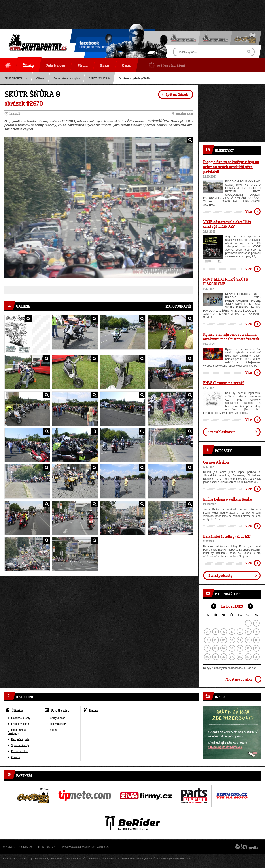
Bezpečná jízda (20, 739)
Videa (53, 730)
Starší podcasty (220, 575)
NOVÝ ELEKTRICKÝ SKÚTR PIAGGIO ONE (226, 282)
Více (248, 211)
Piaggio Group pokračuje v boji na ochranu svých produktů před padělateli (231, 166)
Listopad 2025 (232, 606)
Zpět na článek (177, 94)
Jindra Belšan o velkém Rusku (228, 499)
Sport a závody (20, 745)
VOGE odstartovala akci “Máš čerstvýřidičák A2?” (227, 224)
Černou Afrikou (216, 462)
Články (40, 78)
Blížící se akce (20, 751)
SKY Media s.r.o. (100, 847)
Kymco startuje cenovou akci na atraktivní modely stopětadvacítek (231, 337)
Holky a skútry (58, 724)
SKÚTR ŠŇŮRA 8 (99, 78)
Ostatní (16, 757)
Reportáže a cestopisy (67, 78)
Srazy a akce (58, 718)
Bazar (94, 710)
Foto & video (60, 710)
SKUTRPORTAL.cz (22, 847)
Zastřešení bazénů (97, 859)
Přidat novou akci (238, 679)
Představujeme (20, 724)
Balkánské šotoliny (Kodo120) (227, 536)
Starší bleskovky (221, 432)
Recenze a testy (21, 718)
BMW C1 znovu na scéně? (224, 383)
